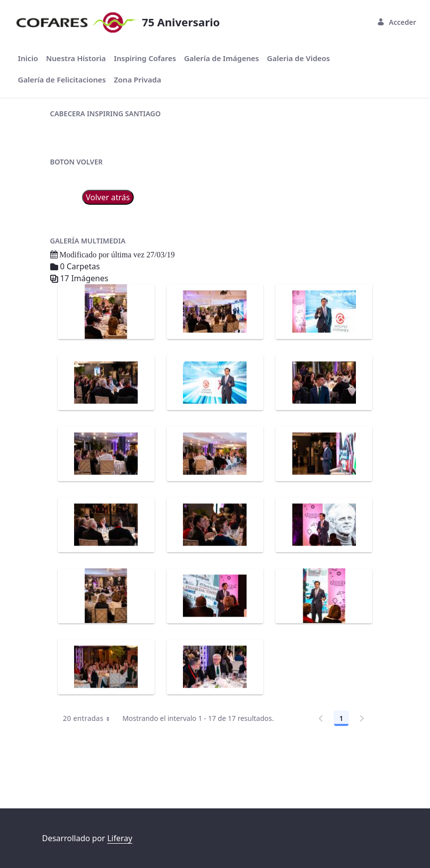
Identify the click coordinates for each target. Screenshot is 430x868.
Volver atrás (108, 254)
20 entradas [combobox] (90, 776)
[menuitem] (28, 58)
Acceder (396, 22)
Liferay (120, 838)
